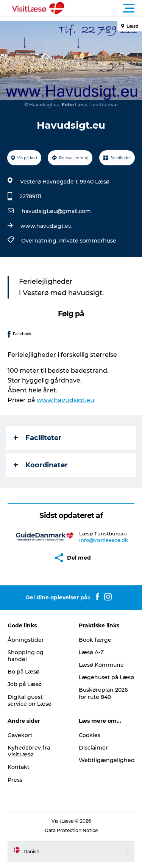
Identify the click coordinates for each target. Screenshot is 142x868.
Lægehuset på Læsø (106, 677)
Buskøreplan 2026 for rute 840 (103, 693)
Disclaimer (93, 748)
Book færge (95, 640)
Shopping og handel (26, 656)
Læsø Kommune (101, 665)
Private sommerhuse (88, 241)
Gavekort (20, 735)
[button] (105, 8)
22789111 (30, 196)
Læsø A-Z (91, 652)
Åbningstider (26, 640)
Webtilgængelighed (107, 760)
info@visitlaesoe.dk (104, 540)
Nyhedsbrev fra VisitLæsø (29, 751)
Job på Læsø (25, 684)
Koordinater (41, 465)
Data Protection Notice (71, 830)
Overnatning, (40, 241)
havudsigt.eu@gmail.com (56, 211)
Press (15, 780)
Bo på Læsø (23, 672)
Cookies (90, 735)
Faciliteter (37, 438)
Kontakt (19, 767)
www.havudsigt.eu (46, 226)
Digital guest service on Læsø (30, 700)
